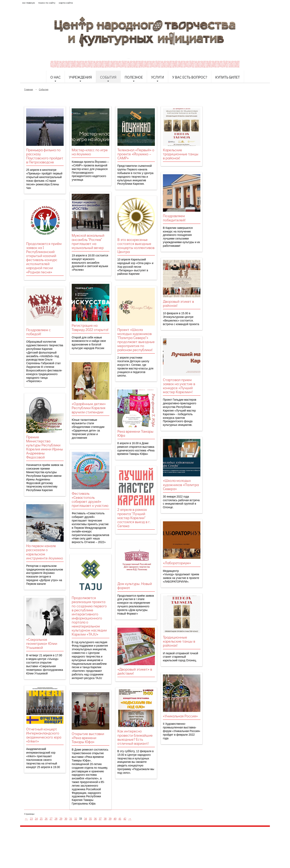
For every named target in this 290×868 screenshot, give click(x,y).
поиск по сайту (47, 3)
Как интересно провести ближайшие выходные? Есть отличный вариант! (135, 737)
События (108, 77)
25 (41, 819)
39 (110, 819)
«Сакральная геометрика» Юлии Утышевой (42, 643)
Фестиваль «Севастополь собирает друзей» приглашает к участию (90, 499)
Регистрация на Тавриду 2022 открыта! (90, 327)
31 (71, 819)
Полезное (134, 77)
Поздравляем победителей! (174, 218)
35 (90, 819)
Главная (29, 89)
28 (56, 819)
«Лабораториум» (177, 563)
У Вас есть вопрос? (190, 77)
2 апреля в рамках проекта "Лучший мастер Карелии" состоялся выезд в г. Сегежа (134, 518)
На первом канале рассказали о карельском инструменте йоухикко (45, 552)
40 (115, 819)
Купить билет (228, 77)
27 (51, 819)
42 (125, 819)
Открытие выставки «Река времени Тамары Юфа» (88, 738)
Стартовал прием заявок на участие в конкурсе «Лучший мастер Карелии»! (179, 386)
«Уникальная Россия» (180, 716)
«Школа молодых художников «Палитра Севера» (181, 484)
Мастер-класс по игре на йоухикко (90, 152)
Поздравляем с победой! (38, 332)
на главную (28, 3)
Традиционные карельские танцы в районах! (179, 641)
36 (95, 819)
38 (105, 819)
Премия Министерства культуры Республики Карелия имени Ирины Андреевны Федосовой (45, 447)
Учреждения (80, 77)
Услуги (157, 77)
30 (66, 819)
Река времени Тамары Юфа (135, 433)
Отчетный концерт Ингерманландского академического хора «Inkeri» (44, 735)
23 (31, 819)
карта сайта (66, 3)
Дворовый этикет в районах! (178, 303)
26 (46, 819)
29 (61, 819)
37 (100, 819)
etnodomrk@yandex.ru (117, 844)
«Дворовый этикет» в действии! (135, 671)
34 (85, 819)
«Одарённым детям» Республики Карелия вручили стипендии (89, 408)
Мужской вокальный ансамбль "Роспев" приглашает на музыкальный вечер (88, 241)
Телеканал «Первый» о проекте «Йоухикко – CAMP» (136, 154)
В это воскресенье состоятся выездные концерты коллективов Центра (136, 246)
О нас (55, 77)
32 (76, 819)
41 (120, 819)
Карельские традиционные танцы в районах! (181, 154)
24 (36, 819)
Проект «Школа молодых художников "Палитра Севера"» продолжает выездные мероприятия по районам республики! (136, 340)
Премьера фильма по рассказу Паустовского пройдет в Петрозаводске (45, 156)
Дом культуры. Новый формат (135, 586)
